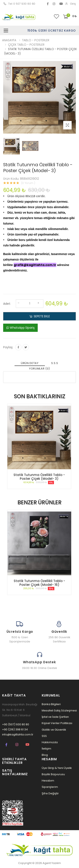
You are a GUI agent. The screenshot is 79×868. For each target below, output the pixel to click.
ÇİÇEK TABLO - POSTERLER (26, 45)
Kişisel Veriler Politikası (57, 723)
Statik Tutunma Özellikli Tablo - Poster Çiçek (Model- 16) (39, 583)
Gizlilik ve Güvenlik (54, 730)
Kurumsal (51, 695)
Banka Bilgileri (51, 704)
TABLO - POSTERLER (36, 40)
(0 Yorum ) (28, 183)
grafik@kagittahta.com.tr (35, 265)
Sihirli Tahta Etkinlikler (14, 761)
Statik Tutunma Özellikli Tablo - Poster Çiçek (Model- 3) (39, 477)
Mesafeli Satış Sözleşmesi (59, 710)
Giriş (70, 4)
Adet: (7, 304)
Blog (45, 755)
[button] (70, 17)
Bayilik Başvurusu (53, 774)
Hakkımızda (50, 742)
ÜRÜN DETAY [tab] (30, 363)
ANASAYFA (9, 40)
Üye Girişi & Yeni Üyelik (57, 768)
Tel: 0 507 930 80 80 (19, 4)
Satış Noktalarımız (15, 772)
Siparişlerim (50, 787)
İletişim (46, 749)
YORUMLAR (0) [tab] (39, 369)
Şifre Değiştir (50, 793)
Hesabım (48, 781)
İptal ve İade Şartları (55, 717)
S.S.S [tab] (55, 363)
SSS (44, 736)
